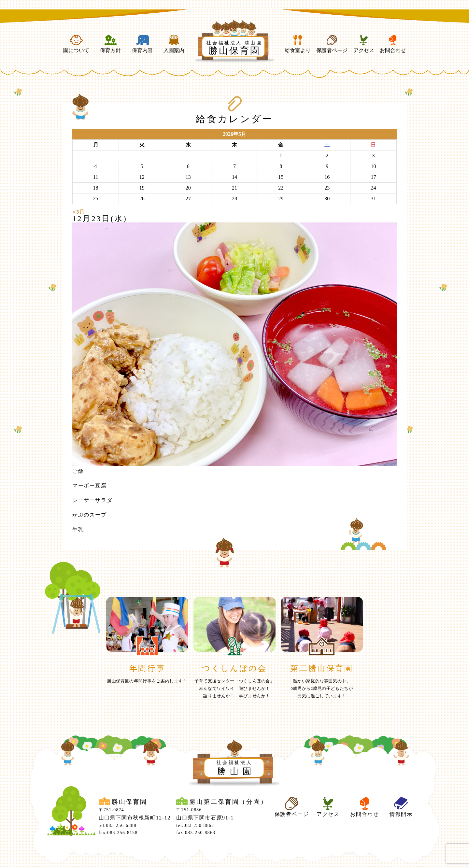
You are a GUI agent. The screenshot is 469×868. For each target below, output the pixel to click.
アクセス (364, 44)
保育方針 (110, 44)
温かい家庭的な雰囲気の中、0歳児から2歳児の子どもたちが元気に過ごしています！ (322, 689)
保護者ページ (332, 44)
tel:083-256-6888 (118, 825)
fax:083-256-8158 (118, 833)
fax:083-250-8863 (196, 833)
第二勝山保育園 (322, 668)
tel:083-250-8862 (195, 825)
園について (76, 44)
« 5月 (78, 212)
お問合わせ (393, 44)
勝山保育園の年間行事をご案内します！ (147, 681)
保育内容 (142, 44)
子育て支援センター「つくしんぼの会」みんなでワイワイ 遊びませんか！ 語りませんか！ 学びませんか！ (234, 689)
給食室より (298, 44)
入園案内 (174, 44)
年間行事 (147, 668)
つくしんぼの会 (234, 668)
